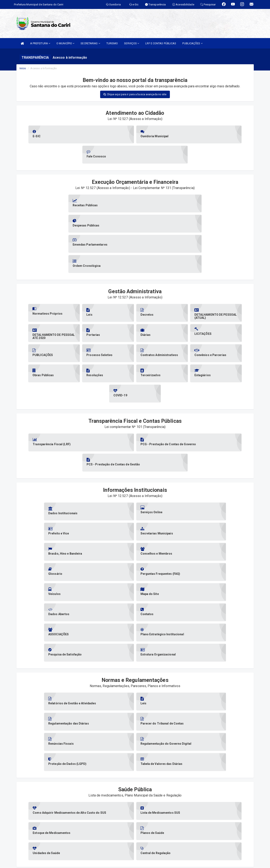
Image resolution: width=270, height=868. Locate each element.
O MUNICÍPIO (65, 43)
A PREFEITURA (40, 43)
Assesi (120, 863)
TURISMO (112, 43)
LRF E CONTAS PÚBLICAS (161, 43)
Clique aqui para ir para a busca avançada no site (135, 94)
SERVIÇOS (132, 43)
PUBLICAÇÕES (192, 43)
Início (23, 68)
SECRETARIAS (90, 43)
